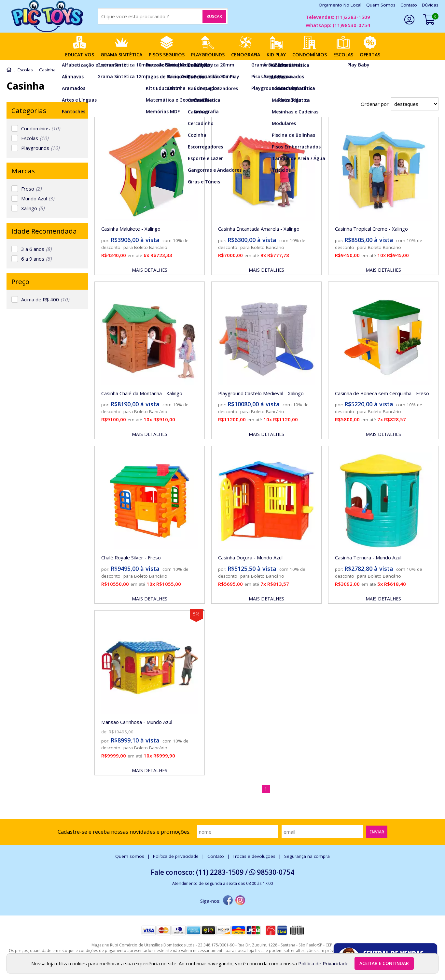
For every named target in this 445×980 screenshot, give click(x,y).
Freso (31, 189)
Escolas (35, 138)
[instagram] (240, 901)
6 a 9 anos (36, 259)
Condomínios (41, 128)
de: (105, 732)
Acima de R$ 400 (45, 299)
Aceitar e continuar (384, 963)
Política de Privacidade (323, 963)
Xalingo (33, 208)
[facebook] (228, 901)
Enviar (377, 832)
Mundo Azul (38, 198)
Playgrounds (40, 148)
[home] (47, 16)
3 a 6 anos (36, 249)
